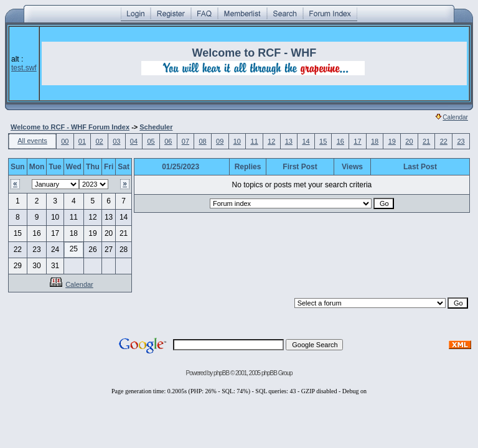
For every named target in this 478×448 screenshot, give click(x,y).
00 (65, 141)
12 (271, 141)
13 (289, 141)
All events (32, 141)
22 (444, 141)
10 (237, 141)
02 (100, 141)
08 (202, 141)
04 (134, 141)
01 (82, 141)
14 (306, 141)
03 (116, 141)
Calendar (452, 117)
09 (220, 141)
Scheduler (156, 127)
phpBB (221, 373)
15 (323, 141)
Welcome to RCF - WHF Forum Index (70, 127)
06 (168, 141)
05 (151, 141)
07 (185, 141)
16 (340, 141)
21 (426, 141)
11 (254, 141)
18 (375, 141)
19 (392, 141)
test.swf (24, 68)
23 (461, 141)
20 (409, 141)
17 (357, 141)
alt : (24, 63)
